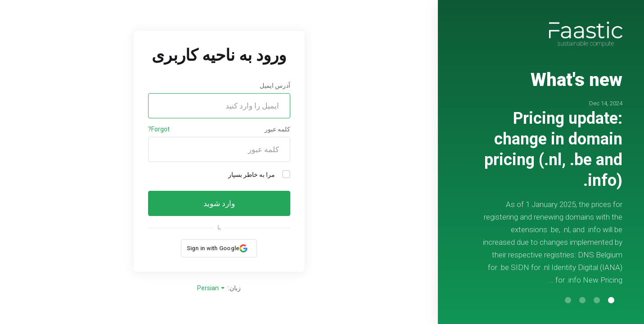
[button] (611, 300)
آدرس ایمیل (275, 85)
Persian (211, 288)
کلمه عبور (277, 129)
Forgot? (159, 129)
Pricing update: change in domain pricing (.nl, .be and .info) (553, 149)
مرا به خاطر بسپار (259, 174)
